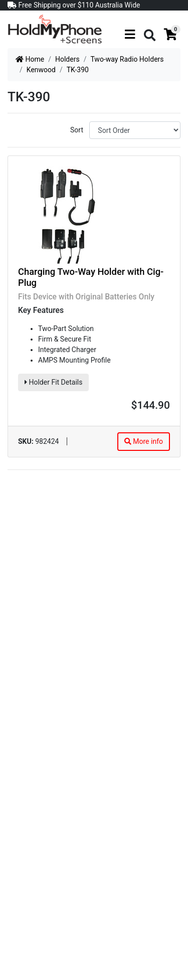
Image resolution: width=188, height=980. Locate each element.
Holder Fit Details (53, 382)
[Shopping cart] (170, 35)
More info (144, 441)
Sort (77, 130)
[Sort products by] (135, 130)
